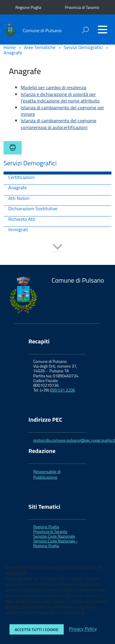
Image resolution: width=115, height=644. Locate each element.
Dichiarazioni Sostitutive (33, 209)
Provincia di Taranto (82, 7)
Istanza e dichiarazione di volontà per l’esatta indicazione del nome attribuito (60, 97)
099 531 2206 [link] (63, 390)
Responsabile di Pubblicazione (47, 474)
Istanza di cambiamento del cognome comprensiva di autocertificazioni (59, 124)
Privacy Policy (83, 629)
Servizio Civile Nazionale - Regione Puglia (55, 543)
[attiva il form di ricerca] (85, 30)
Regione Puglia (28, 7)
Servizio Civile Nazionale (54, 536)
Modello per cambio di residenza (53, 87)
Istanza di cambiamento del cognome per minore (62, 111)
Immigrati (18, 230)
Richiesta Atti (22, 220)
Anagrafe (17, 188)
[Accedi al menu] (103, 30)
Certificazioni (21, 178)
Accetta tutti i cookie (37, 629)
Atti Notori (19, 199)
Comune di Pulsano (42, 30)
